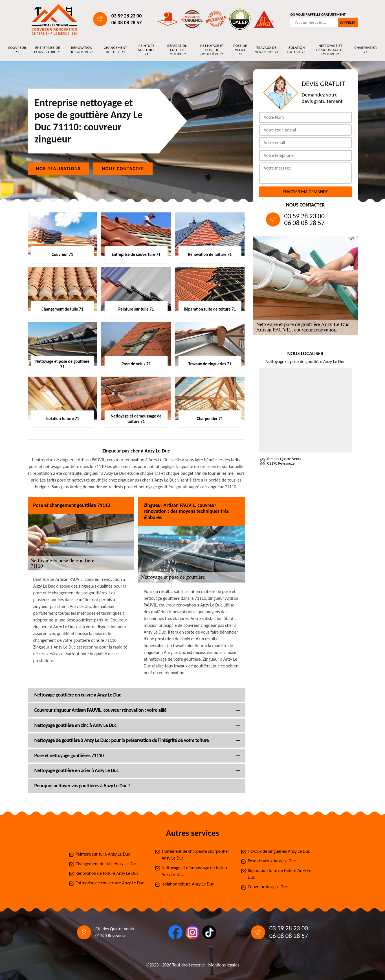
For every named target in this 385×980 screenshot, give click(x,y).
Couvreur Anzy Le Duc (268, 887)
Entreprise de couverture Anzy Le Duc (110, 883)
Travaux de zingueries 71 (267, 50)
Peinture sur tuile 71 (147, 50)
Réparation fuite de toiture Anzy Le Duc (280, 874)
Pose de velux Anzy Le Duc (272, 861)
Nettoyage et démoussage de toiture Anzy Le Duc (195, 871)
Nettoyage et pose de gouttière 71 (212, 50)
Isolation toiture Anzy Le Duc (188, 884)
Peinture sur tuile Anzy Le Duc (103, 854)
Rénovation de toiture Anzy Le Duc (107, 873)
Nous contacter (123, 169)
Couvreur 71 (17, 50)
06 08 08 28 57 (127, 23)
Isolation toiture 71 (296, 50)
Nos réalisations (59, 169)
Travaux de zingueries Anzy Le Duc (279, 851)
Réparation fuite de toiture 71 (177, 50)
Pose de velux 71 (240, 50)
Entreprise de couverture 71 (48, 50)
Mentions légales (224, 965)
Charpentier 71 (366, 50)
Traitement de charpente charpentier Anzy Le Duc (195, 855)
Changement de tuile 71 (115, 50)
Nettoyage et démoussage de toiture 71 (330, 50)
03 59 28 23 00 (127, 16)
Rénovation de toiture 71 (82, 50)
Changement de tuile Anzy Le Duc (106, 864)
